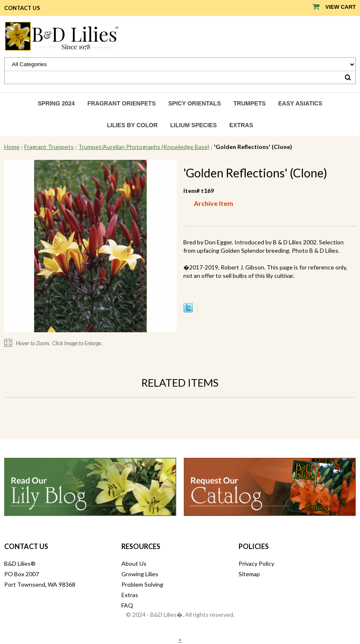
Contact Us (22, 8)
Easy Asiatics (301, 103)
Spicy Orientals (195, 103)
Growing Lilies (140, 574)
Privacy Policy (256, 563)
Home (12, 147)
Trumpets (250, 103)
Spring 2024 (56, 103)
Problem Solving (142, 584)
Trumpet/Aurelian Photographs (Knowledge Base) (144, 147)
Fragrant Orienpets (122, 103)
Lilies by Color (132, 125)
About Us (134, 563)
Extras (241, 125)
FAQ (127, 605)
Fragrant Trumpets (49, 147)
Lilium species (194, 125)
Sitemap (249, 574)
